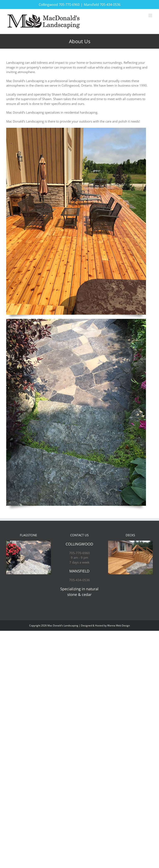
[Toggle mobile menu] (151, 15)
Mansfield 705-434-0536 (102, 5)
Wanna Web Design (119, 626)
